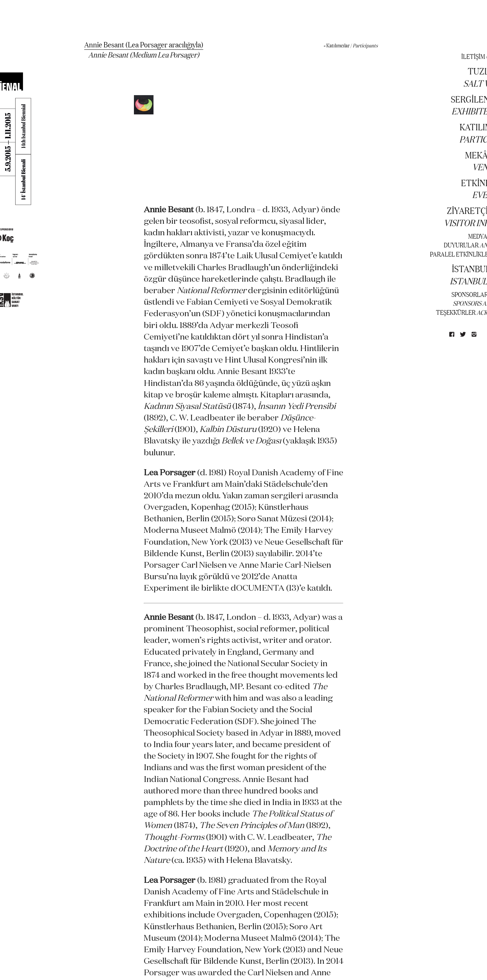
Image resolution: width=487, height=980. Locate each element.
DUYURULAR (461, 245)
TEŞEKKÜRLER (456, 312)
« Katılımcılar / (351, 45)
